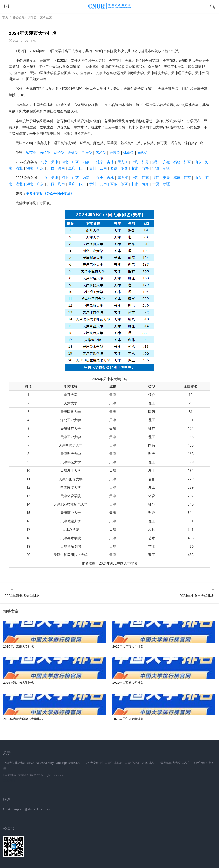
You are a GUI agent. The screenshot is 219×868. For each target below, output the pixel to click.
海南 (61, 168)
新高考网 (9, 780)
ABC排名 (10, 775)
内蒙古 (88, 162)
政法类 (87, 152)
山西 (75, 162)
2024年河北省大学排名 (22, 596)
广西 (51, 168)
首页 (5, 17)
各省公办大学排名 (24, 17)
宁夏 (156, 184)
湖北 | (21, 184)
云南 (105, 168)
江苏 (145, 162)
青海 (145, 168)
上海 (137, 162)
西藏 (114, 168)
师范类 (31, 152)
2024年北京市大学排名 (197, 596)
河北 (65, 162)
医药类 (45, 152)
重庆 (72, 168)
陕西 (124, 168)
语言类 (115, 152)
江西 (187, 162)
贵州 (93, 168)
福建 (177, 162)
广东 (40, 168)
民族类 (142, 152)
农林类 (73, 152)
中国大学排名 (110, 763)
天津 (55, 162)
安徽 (166, 162)
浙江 (156, 162)
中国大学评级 (130, 763)
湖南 (30, 168)
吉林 (110, 162)
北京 (44, 162)
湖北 (21, 168)
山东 (198, 162)
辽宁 (100, 162)
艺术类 (101, 152)
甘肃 (135, 168)
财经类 (59, 152)
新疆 (166, 168)
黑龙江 (123, 162)
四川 (82, 168)
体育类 (129, 152)
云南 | (105, 184)
